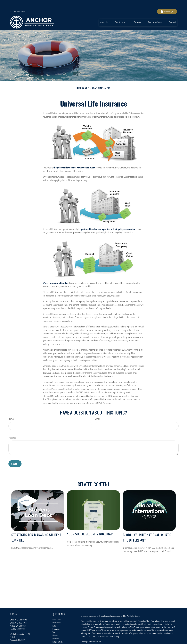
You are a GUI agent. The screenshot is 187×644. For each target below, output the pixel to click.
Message (12, 429)
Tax (54, 624)
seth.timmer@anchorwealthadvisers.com (26, 637)
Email (97, 410)
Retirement (57, 611)
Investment (57, 614)
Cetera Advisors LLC (149, 638)
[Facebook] (12, 641)
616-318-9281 (21, 617)
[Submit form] (15, 455)
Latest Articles (58, 633)
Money (55, 627)
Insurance (56, 620)
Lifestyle (56, 630)
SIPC (125, 641)
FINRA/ (120, 641)
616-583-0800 (18, 3)
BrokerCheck (135, 607)
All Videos (56, 636)
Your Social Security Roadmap (90, 525)
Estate (55, 617)
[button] (104, 14)
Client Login (167, 3)
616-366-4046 (21, 614)
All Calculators (58, 640)
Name (11, 410)
